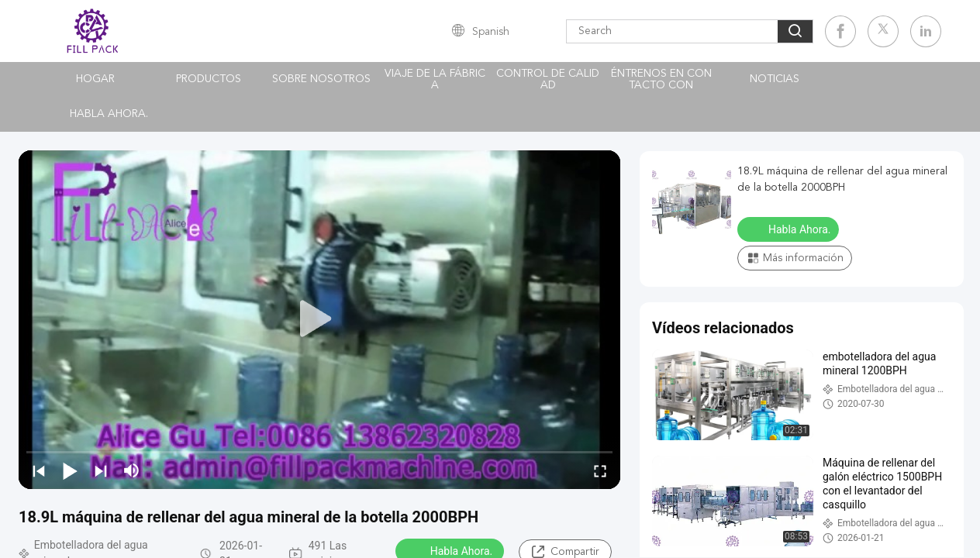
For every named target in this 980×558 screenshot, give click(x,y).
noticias (775, 79)
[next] (101, 470)
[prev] (39, 470)
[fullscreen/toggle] (600, 470)
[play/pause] (70, 470)
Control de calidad (548, 79)
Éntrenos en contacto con (661, 79)
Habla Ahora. (109, 114)
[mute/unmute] (132, 470)
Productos (209, 79)
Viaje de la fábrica (435, 79)
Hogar (95, 79)
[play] (319, 319)
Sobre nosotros (321, 79)
